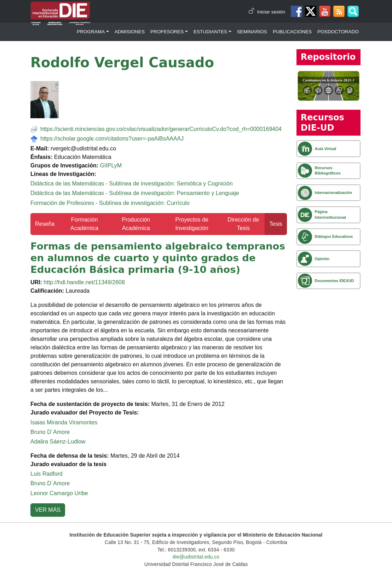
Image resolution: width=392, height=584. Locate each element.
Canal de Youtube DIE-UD (325, 11)
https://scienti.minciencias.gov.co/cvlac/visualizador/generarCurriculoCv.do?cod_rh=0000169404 (161, 129)
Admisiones (130, 32)
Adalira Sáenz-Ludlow (58, 442)
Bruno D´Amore (50, 432)
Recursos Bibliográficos (328, 170)
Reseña (45, 224)
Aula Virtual (326, 149)
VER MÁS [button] (48, 510)
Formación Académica (84, 224)
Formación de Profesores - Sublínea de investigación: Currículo (110, 203)
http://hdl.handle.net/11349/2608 (84, 282)
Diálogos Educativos (334, 236)
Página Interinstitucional (330, 214)
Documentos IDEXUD (335, 281)
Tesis (276, 224)
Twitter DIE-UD (311, 11)
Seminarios (252, 32)
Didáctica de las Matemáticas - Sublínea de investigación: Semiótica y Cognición (132, 184)
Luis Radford (47, 474)
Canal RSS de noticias (339, 11)
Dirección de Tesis (243, 224)
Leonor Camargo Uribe (59, 493)
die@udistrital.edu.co (196, 557)
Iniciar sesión (271, 12)
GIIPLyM (111, 165)
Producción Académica (136, 224)
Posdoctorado (338, 32)
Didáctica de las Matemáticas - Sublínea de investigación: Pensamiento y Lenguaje (135, 193)
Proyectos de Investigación (192, 224)
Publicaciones (292, 32)
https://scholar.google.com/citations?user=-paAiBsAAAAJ (112, 139)
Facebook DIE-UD (296, 11)
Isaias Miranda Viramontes (64, 422)
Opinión (322, 259)
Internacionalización (333, 193)
